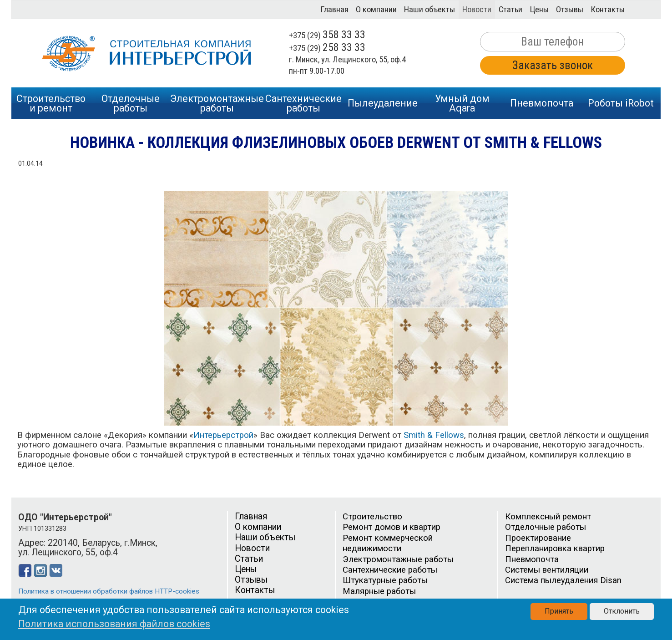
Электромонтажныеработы (217, 104)
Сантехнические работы (390, 570)
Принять (559, 611)
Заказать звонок (553, 65)
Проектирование (538, 538)
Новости (477, 10)
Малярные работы (379, 591)
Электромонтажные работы (398, 559)
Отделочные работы (546, 527)
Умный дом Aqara (462, 104)
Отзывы (570, 10)
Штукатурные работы (385, 580)
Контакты (608, 10)
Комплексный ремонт (548, 517)
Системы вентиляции (547, 570)
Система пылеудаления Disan (563, 580)
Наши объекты (429, 10)
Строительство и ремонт (51, 104)
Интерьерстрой (223, 435)
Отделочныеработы (131, 104)
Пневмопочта (542, 103)
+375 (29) (327, 36)
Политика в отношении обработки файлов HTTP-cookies (109, 591)
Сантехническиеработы (303, 104)
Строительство (372, 517)
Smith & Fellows (434, 435)
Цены (539, 10)
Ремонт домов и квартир (392, 527)
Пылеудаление (383, 103)
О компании (376, 10)
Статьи (510, 10)
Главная (334, 10)
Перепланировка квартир (555, 549)
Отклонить (622, 611)
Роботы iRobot (621, 103)
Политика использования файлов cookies (114, 624)
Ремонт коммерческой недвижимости (388, 543)
